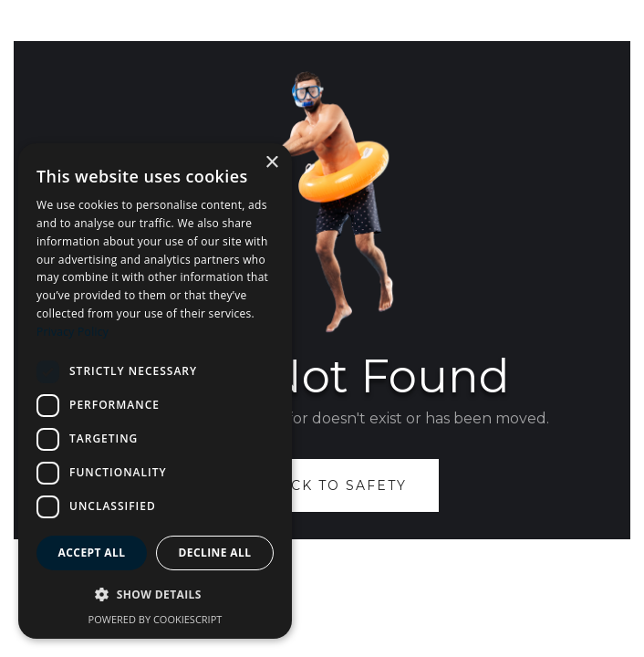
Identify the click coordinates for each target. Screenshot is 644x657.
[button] (155, 595)
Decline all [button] (215, 553)
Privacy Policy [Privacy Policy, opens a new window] (73, 332)
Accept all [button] (92, 553)
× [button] (271, 163)
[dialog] (155, 391)
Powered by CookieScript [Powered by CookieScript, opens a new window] (156, 619)
